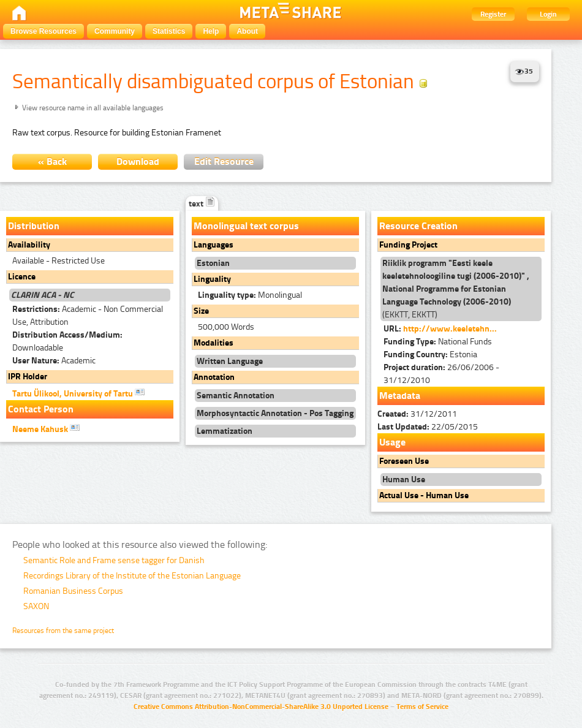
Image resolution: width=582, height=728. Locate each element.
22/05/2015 (428, 427)
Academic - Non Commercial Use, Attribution (88, 316)
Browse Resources (43, 31)
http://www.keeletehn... (450, 329)
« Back (52, 161)
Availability (29, 245)
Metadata (400, 396)
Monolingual (250, 295)
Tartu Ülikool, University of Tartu (78, 393)
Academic (54, 361)
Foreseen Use (404, 461)
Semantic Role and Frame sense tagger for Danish (114, 560)
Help (211, 31)
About (247, 31)
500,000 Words (226, 327)
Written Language (230, 361)
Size (201, 311)
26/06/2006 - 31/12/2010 (441, 374)
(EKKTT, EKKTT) (456, 289)
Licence (22, 277)
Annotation (214, 377)
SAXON (36, 606)
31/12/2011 (417, 414)
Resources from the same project (63, 631)
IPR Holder (28, 377)
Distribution (34, 226)
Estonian (213, 263)
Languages (214, 245)
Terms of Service (422, 707)
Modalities (214, 343)
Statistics (169, 31)
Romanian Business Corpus (73, 591)
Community (115, 31)
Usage (392, 442)
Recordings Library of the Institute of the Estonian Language (132, 576)
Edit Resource (224, 161)
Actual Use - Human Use (424, 495)
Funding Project (408, 245)
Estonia (430, 355)
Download (138, 161)
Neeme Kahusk (46, 428)
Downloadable (67, 341)
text (202, 204)
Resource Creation (418, 226)
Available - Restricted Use (59, 261)
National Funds (438, 342)
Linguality (212, 279)
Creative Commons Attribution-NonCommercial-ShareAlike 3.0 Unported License (261, 707)
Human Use (404, 480)
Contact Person (41, 409)
